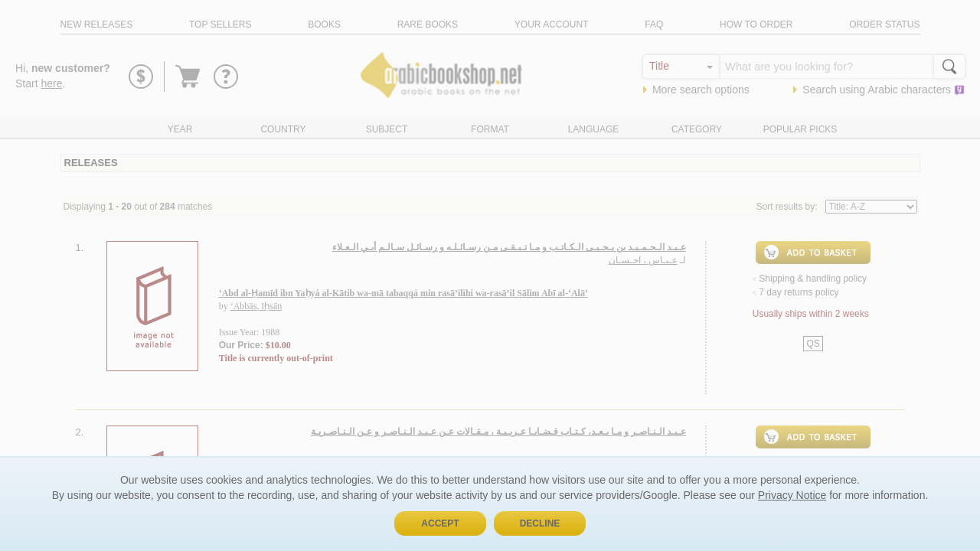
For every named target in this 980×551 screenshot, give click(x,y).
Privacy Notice (792, 495)
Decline (540, 523)
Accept (440, 523)
